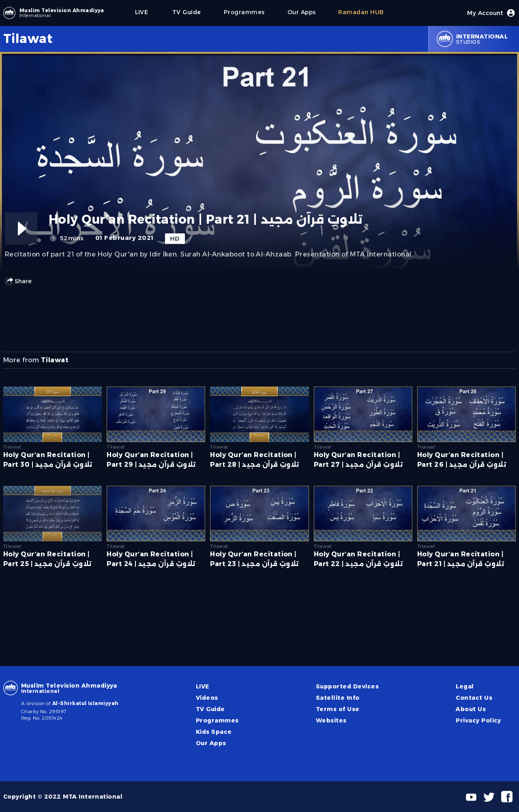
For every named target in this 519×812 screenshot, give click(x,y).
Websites (331, 720)
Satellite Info (338, 698)
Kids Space (214, 732)
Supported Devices (347, 686)
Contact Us (474, 698)
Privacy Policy (478, 720)
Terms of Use (338, 709)
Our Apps (211, 743)
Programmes (217, 720)
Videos (207, 698)
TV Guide (210, 709)
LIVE (203, 686)
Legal (465, 686)
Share (18, 281)
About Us (471, 709)
